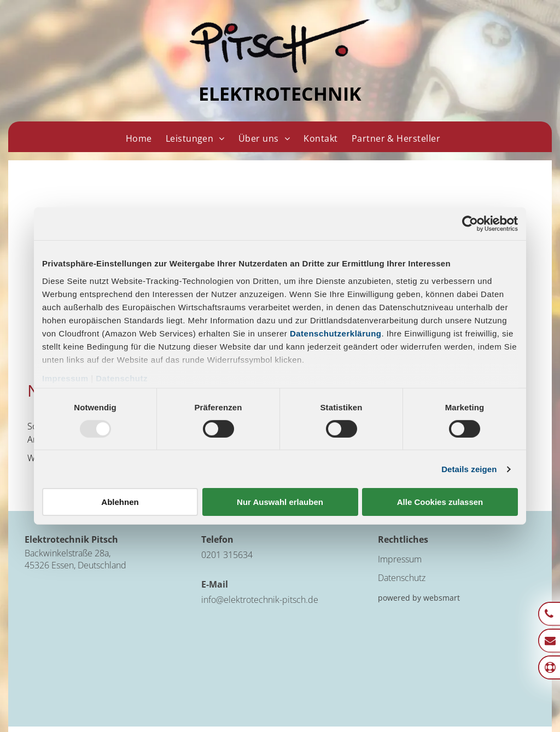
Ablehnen (120, 502)
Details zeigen (469, 469)
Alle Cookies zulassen (440, 502)
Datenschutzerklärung (336, 333)
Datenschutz (122, 378)
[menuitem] (139, 138)
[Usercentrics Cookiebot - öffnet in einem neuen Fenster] (470, 224)
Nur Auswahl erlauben (280, 502)
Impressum (65, 378)
